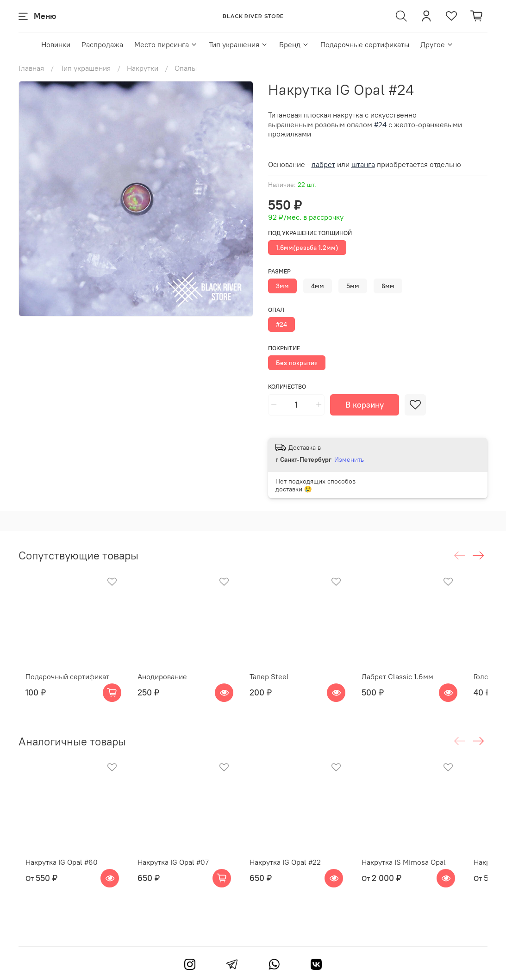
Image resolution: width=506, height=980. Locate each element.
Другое (437, 44)
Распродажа (102, 44)
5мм (353, 286)
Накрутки (143, 68)
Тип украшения (238, 44)
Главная (31, 68)
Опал (276, 310)
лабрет (323, 164)
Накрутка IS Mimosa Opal (425, 881)
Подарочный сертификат (60, 686)
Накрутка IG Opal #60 (55, 881)
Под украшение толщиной (310, 233)
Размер (279, 271)
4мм (318, 286)
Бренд (294, 44)
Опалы (186, 68)
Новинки (56, 44)
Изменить (349, 459)
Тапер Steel (281, 686)
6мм (388, 286)
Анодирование (165, 686)
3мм (282, 286)
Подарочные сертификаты (365, 44)
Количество (287, 387)
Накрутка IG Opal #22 (297, 881)
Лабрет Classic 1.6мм (418, 686)
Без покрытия (297, 363)
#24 (281, 324)
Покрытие (284, 348)
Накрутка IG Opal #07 (175, 881)
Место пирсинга (166, 44)
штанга (363, 164)
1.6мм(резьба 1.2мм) (307, 248)
